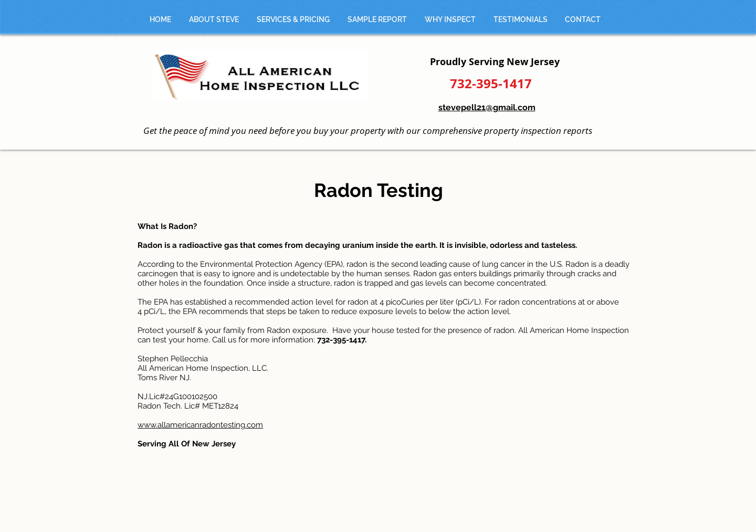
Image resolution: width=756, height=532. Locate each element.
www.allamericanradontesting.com (200, 425)
